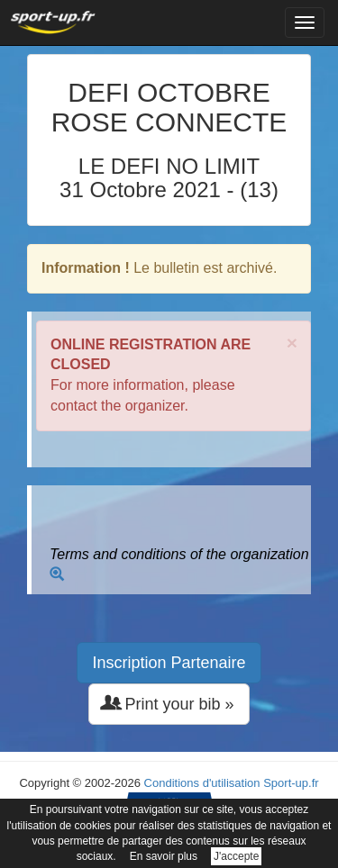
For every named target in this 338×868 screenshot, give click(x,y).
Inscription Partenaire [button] (169, 663)
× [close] (292, 343)
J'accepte (236, 856)
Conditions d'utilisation (202, 783)
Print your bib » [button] (169, 704)
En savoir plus (164, 856)
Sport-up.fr (291, 783)
